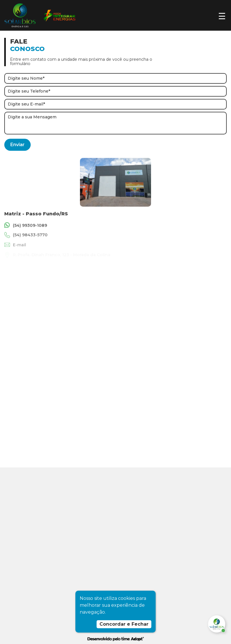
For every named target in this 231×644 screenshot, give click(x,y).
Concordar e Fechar (124, 624)
